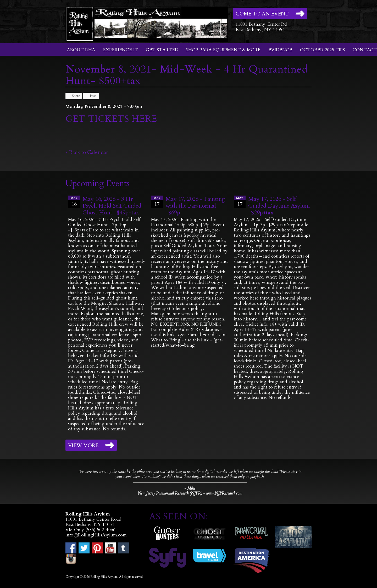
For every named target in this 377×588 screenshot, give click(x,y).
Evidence (280, 50)
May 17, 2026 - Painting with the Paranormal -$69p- (195, 206)
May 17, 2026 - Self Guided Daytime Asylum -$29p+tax (279, 206)
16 (74, 202)
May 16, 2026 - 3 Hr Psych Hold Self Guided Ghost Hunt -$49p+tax (112, 206)
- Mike (190, 488)
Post (90, 96)
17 (157, 202)
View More (83, 446)
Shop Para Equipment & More (223, 50)
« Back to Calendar (87, 152)
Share (74, 96)
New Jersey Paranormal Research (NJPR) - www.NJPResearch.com (190, 493)
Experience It (120, 50)
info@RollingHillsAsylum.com (96, 535)
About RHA (81, 50)
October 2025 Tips (322, 50)
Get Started (162, 50)
